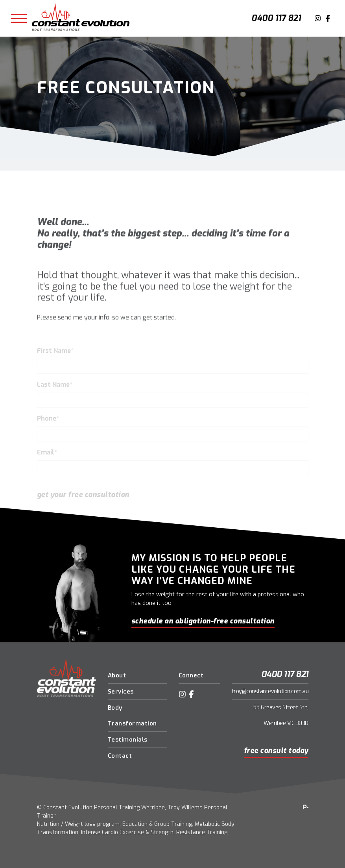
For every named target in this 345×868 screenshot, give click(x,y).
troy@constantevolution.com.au (270, 691)
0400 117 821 (276, 18)
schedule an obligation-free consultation (203, 621)
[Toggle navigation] (19, 19)
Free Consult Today (276, 751)
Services (121, 692)
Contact (120, 756)
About (117, 675)
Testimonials (128, 740)
